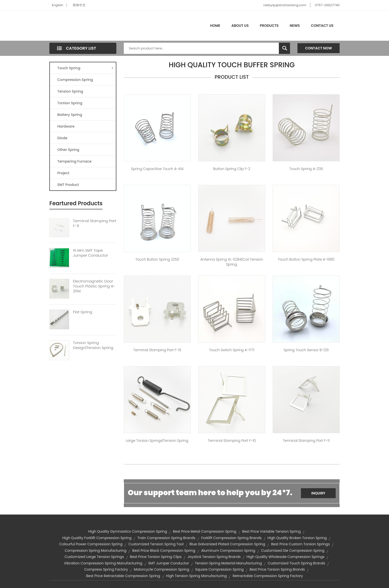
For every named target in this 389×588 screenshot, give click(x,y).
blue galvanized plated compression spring (227, 544)
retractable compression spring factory (268, 576)
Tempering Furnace (74, 161)
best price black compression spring (164, 551)
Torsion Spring (70, 103)
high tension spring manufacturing (196, 576)
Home (215, 26)
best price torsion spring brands (277, 569)
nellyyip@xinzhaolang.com (285, 5)
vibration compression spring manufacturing (103, 563)
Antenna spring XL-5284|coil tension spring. (232, 262)
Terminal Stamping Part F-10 (232, 441)
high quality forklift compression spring (97, 538)
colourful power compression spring (91, 544)
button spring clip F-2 (232, 169)
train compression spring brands (166, 538)
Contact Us (322, 26)
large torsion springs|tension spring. (157, 441)
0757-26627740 (327, 5)
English (57, 5)
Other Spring (68, 150)
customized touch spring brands (296, 563)
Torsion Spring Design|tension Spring (93, 345)
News (295, 26)
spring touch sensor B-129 (306, 350)
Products (269, 26)
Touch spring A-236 (306, 169)
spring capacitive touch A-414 (157, 169)
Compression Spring (75, 80)
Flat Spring (83, 312)
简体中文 (79, 5)
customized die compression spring (293, 551)
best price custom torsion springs (301, 544)
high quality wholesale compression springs (286, 557)
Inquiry (318, 493)
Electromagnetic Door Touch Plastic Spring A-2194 (94, 286)
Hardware (66, 126)
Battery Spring (70, 115)
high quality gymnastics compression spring (128, 531)
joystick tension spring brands (214, 557)
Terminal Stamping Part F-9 (95, 223)
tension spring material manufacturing (228, 563)
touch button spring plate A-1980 (306, 259)
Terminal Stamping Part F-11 (306, 441)
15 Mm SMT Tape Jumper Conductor (90, 253)
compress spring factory (106, 569)
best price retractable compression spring (123, 576)
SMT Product (68, 185)
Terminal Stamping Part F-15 (157, 350)
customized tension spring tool (156, 544)
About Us (240, 26)
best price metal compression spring (205, 531)
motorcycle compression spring (162, 569)
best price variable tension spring (271, 531)
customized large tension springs (94, 557)
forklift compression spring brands (231, 538)
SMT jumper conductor (168, 563)
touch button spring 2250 (157, 259)
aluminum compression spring (228, 551)
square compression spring (219, 569)
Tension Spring (70, 91)
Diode (62, 138)
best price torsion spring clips (156, 557)
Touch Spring (85, 68)
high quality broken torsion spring (297, 538)
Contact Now (319, 48)
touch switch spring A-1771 (232, 350)
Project (63, 173)
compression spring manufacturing (95, 551)
